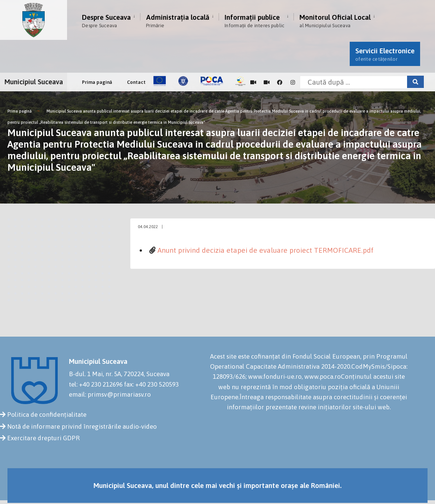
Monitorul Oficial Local (335, 21)
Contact (136, 82)
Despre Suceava (106, 21)
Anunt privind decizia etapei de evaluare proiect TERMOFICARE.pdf (266, 250)
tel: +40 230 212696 (96, 384)
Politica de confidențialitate (47, 415)
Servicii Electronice (385, 54)
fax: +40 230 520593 (151, 384)
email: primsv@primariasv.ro (110, 394)
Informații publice (254, 21)
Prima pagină (97, 82)
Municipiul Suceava (34, 82)
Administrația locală (178, 21)
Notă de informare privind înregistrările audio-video (82, 426)
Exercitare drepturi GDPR (43, 438)
